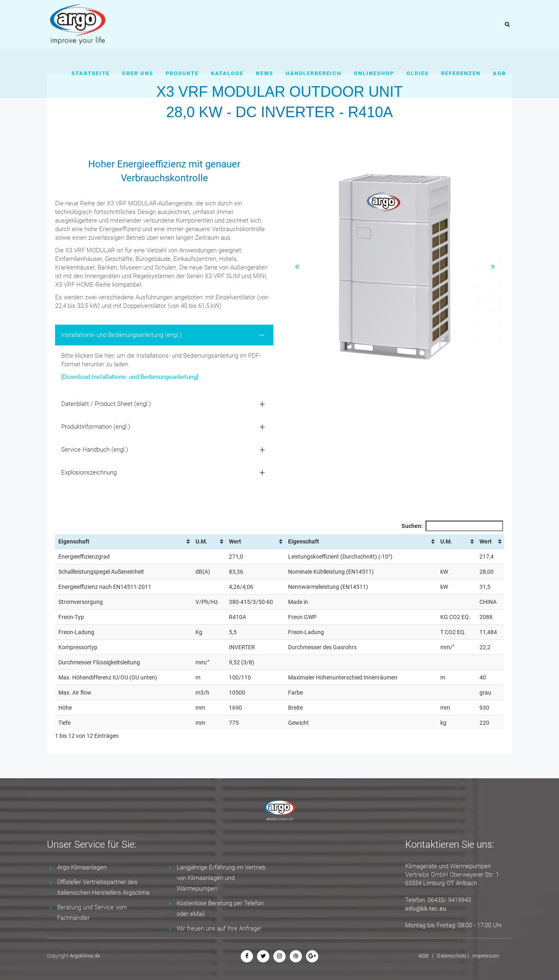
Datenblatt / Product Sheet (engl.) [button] (106, 404)
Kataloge (227, 73)
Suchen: (452, 526)
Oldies (418, 73)
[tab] (164, 335)
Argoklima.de (85, 956)
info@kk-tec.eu (426, 909)
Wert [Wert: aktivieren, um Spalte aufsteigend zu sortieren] (235, 541)
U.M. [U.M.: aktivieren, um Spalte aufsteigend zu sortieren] (201, 541)
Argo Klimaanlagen (82, 867)
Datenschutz (452, 956)
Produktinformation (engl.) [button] (96, 427)
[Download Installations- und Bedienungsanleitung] (130, 377)
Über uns (138, 73)
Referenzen (461, 73)
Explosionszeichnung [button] (89, 472)
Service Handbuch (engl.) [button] (95, 450)
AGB (499, 73)
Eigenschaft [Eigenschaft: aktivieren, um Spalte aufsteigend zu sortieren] (74, 541)
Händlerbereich (314, 73)
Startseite (91, 73)
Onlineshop (374, 73)
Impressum (486, 956)
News (265, 73)
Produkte (182, 73)
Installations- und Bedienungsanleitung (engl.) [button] (121, 335)
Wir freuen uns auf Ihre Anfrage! (219, 929)
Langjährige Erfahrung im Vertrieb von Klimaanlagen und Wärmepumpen (221, 878)
